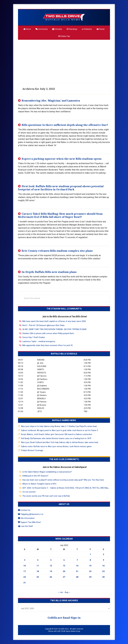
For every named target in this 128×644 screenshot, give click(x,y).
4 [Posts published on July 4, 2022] (38, 560)
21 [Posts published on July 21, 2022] (77, 571)
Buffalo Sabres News (64, 420)
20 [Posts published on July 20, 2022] (64, 571)
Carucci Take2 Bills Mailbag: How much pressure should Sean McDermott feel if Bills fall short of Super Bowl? (60, 215)
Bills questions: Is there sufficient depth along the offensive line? (65, 125)
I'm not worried (29, 492)
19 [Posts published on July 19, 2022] (51, 571)
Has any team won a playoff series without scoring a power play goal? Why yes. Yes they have (63, 480)
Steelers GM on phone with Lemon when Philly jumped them (48, 333)
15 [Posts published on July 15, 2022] (90, 566)
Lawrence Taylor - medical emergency (39, 341)
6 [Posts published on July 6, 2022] (64, 560)
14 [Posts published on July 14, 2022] (77, 566)
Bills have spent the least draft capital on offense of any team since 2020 (54, 321)
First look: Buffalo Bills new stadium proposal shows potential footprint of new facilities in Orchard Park (61, 188)
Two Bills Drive (64, 17)
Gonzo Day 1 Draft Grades (34, 337)
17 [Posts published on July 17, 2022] (25, 571)
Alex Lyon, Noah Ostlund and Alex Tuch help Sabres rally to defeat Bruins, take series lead (60, 442)
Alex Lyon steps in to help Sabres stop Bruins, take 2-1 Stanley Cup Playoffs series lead (59, 426)
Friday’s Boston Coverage (32, 450)
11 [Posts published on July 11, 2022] (38, 566)
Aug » (67, 592)
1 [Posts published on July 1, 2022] (90, 554)
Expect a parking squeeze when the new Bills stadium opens (62, 159)
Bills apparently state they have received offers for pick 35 (47, 345)
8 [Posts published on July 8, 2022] (90, 560)
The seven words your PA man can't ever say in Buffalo (46, 496)
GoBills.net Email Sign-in (64, 618)
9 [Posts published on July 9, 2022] (103, 560)
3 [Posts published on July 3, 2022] (25, 560)
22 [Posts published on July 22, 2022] (90, 571)
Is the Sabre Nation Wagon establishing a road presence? (47, 472)
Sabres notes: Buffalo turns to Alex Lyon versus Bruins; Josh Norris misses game (56, 446)
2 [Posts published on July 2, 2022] (103, 554)
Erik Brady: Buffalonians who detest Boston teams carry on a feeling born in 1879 (56, 438)
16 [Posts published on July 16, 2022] (103, 566)
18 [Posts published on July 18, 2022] (38, 571)
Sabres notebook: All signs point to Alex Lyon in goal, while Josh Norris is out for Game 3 (59, 430)
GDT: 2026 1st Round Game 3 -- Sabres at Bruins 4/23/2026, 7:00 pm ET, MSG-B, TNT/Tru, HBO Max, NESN (68, 488)
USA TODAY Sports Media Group (69, 631)
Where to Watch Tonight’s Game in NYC (39, 484)
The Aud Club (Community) (64, 459)
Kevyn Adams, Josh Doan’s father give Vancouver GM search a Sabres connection (57, 434)
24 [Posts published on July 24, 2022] (25, 577)
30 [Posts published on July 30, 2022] (103, 577)
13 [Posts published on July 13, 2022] (64, 566)
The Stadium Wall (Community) (64, 309)
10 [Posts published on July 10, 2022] (25, 566)
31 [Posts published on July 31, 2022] (25, 583)
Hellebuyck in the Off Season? (35, 476)
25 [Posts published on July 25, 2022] (38, 577)
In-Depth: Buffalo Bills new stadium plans (49, 272)
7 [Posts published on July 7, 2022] (77, 560)
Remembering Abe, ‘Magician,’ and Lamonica (51, 100)
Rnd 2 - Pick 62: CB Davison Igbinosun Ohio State (43, 325)
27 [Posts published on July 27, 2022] (64, 577)
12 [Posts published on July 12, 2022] (51, 566)
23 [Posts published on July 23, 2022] (103, 571)
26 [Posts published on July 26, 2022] (51, 577)
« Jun (61, 592)
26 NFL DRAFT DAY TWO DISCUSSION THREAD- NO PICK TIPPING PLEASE (54, 329)
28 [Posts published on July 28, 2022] (77, 577)
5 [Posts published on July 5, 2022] (51, 560)
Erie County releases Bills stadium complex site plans (57, 251)
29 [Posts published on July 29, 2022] (90, 577)
